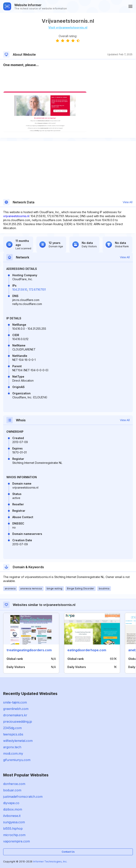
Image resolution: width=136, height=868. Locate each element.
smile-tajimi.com (15, 702)
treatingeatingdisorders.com (29, 650)
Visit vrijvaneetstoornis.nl (68, 27)
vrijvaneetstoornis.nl (16, 216)
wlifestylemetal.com (18, 741)
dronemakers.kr (15, 715)
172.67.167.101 (37, 289)
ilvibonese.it (12, 816)
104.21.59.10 (20, 289)
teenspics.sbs (13, 734)
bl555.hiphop (13, 828)
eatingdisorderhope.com (87, 650)
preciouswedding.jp (18, 722)
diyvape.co (11, 803)
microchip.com (14, 835)
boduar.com (12, 790)
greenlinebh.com (16, 709)
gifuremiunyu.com (17, 760)
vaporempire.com (17, 841)
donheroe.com (14, 784)
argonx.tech (12, 747)
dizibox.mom (13, 809)
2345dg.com (12, 728)
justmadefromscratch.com (23, 797)
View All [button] (128, 202)
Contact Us (68, 852)
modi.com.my (13, 753)
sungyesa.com (14, 822)
